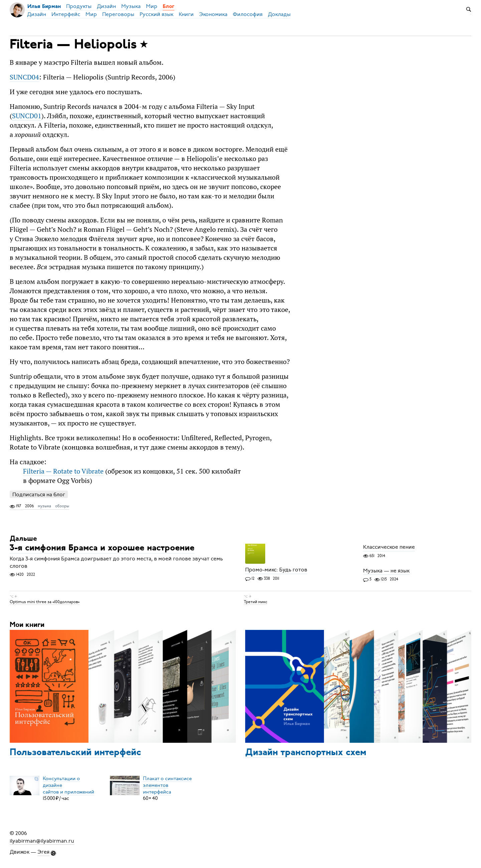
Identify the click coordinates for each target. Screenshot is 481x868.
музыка (44, 506)
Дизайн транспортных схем (306, 753)
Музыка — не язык (386, 571)
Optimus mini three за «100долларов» (45, 602)
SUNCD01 (27, 116)
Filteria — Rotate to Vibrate (63, 471)
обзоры (62, 506)
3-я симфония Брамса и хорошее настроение (102, 549)
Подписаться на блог (39, 494)
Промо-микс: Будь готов (276, 570)
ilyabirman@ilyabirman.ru (42, 841)
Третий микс (256, 602)
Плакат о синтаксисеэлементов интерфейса (167, 785)
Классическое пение (389, 547)
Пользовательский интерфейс (75, 753)
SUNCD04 (24, 77)
